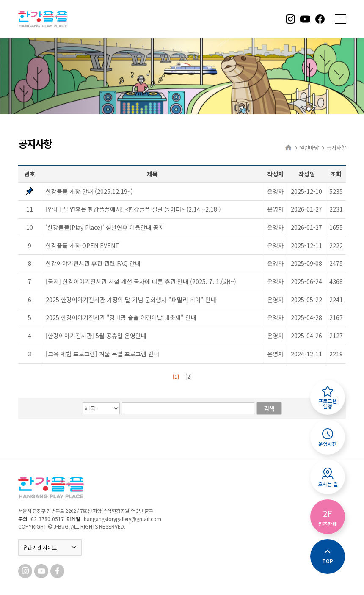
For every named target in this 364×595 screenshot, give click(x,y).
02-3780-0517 (47, 519)
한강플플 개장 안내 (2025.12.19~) (89, 191)
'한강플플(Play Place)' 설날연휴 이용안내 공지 (105, 227)
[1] (176, 376)
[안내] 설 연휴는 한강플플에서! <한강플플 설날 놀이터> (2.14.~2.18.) (133, 209)
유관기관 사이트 (50, 547)
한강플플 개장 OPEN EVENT (83, 245)
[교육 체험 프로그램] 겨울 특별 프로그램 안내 (102, 354)
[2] (189, 376)
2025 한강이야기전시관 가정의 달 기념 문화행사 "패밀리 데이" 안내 (131, 300)
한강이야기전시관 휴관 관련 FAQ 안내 (93, 263)
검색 (269, 408)
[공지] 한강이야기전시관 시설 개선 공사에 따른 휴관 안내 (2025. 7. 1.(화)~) (141, 281)
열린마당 (309, 147)
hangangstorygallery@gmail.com (123, 519)
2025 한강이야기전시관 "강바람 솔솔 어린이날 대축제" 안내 (121, 317)
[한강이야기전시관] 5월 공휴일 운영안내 (96, 336)
